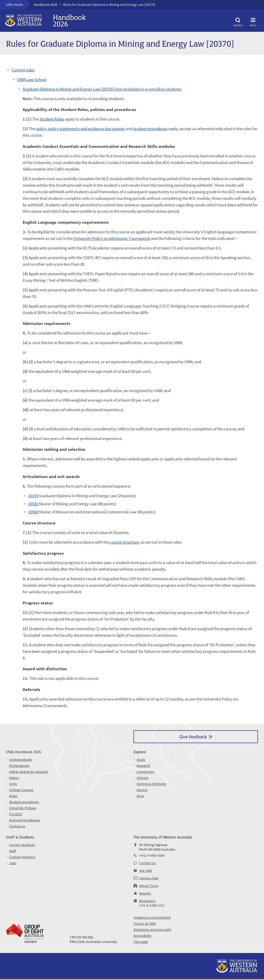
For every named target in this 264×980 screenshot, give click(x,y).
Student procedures (24, 802)
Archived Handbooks (25, 820)
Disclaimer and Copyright (152, 930)
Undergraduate (21, 760)
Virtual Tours (149, 886)
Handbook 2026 (45, 5)
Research (143, 766)
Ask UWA (146, 871)
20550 (33, 504)
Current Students (22, 845)
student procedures (150, 129)
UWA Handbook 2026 (24, 752)
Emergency (147, 901)
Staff (12, 851)
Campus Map (149, 878)
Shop (140, 796)
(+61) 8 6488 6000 (152, 855)
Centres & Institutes (151, 784)
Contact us (17, 826)
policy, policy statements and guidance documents (80, 129)
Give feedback (193, 736)
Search (238, 21)
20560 (33, 512)
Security (145, 893)
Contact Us (147, 863)
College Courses (21, 790)
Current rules (23, 70)
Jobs (13, 863)
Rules (13, 796)
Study (141, 760)
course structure (124, 542)
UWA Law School (32, 79)
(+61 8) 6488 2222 (152, 905)
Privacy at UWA (145, 923)
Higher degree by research (29, 772)
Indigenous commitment (152, 917)
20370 (33, 496)
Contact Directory (22, 857)
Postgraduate (19, 766)
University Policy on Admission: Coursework (112, 238)
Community (145, 772)
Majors (14, 778)
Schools (142, 778)
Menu (253, 21)
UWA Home (14, 5)
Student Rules (52, 119)
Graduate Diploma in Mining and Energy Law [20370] (102, 89)
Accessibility (143, 936)
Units (13, 784)
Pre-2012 (16, 814)
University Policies (23, 808)
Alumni (142, 790)
